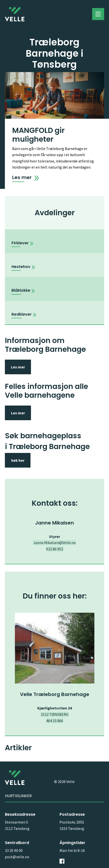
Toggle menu (98, 14)
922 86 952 (55, 549)
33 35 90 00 (14, 850)
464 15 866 (55, 721)
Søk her (18, 460)
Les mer (18, 367)
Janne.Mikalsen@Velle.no (54, 543)
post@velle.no (17, 857)
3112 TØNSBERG (55, 714)
